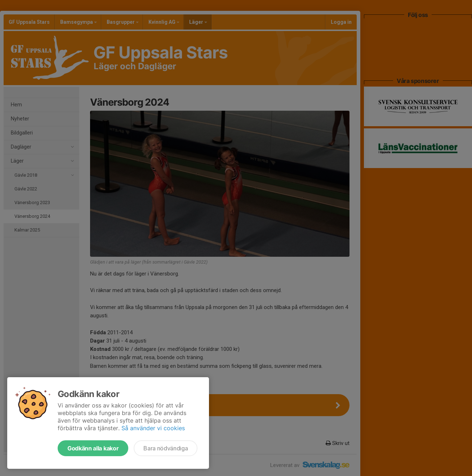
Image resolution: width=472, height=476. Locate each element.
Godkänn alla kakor (93, 448)
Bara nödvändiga (166, 448)
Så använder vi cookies (153, 428)
